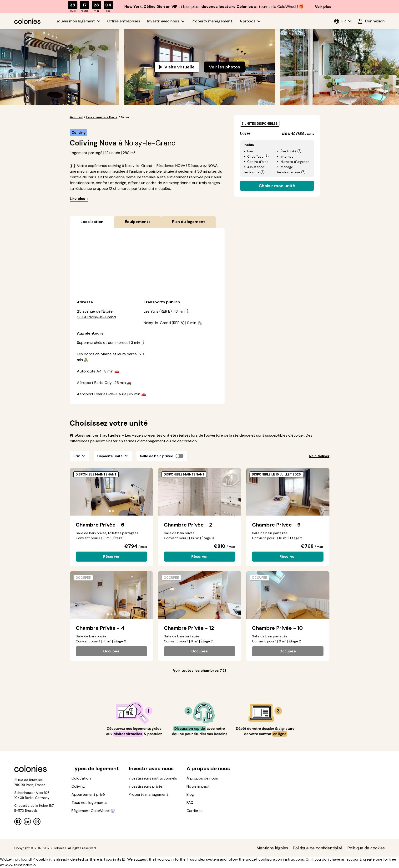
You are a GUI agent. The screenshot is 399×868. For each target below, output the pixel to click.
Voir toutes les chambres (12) (199, 671)
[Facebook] (18, 821)
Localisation (92, 222)
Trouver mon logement (77, 21)
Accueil (76, 117)
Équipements (138, 222)
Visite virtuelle (177, 67)
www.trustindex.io (20, 865)
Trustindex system (203, 859)
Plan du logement (189, 222)
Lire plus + (79, 199)
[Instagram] (37, 821)
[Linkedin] (27, 821)
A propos (250, 21)
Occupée (111, 651)
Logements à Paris (102, 117)
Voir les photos (225, 67)
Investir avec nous (166, 21)
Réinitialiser (319, 456)
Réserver (111, 557)
